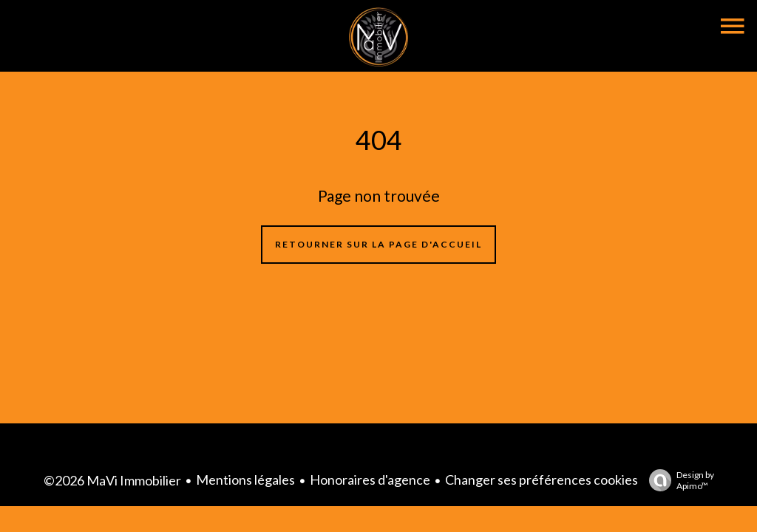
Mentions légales (245, 480)
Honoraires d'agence (370, 480)
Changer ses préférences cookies (542, 480)
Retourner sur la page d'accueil (378, 244)
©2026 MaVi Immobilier (112, 480)
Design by (678, 480)
